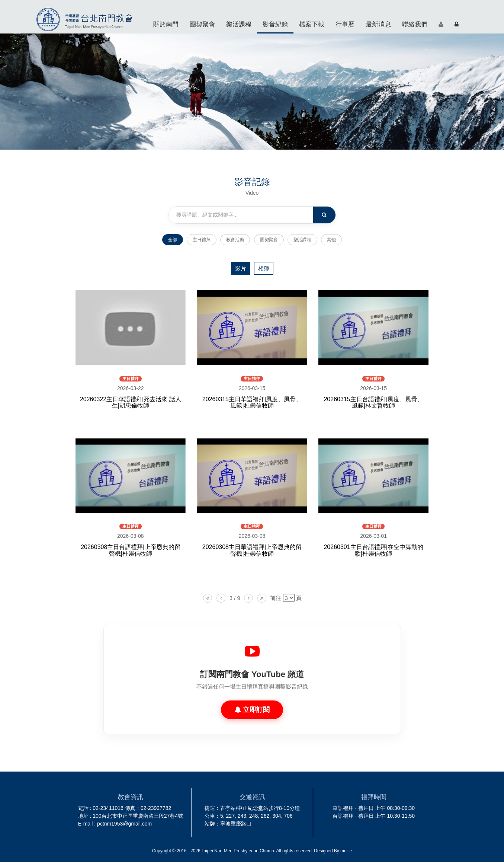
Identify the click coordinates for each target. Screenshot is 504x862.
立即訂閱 (252, 710)
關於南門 (166, 24)
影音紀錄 (275, 24)
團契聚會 (202, 24)
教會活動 (235, 240)
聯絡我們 (415, 24)
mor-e (346, 851)
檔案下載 (312, 24)
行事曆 (345, 24)
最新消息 (378, 24)
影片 (241, 268)
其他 (331, 240)
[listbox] (289, 598)
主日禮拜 (202, 240)
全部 (173, 240)
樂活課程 (239, 24)
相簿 (264, 268)
